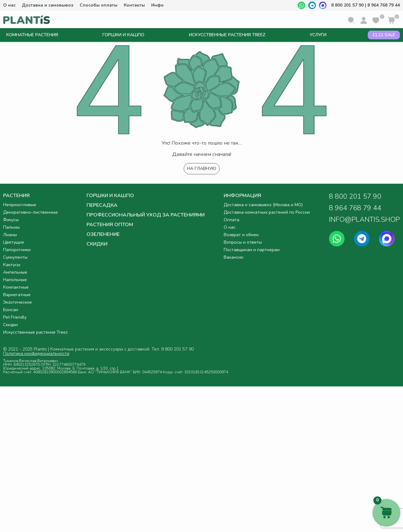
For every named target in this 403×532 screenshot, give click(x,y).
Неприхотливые (20, 205)
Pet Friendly (15, 317)
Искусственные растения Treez (227, 35)
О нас (9, 5)
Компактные (16, 287)
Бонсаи (11, 310)
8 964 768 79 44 (384, 5)
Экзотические (17, 302)
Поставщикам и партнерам (252, 250)
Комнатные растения (32, 35)
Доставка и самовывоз (48, 5)
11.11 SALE (384, 35)
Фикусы (11, 220)
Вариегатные (17, 295)
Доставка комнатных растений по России (267, 212)
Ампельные (15, 272)
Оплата (231, 220)
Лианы (10, 235)
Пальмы (11, 227)
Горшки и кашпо (123, 35)
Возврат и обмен (241, 235)
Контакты (134, 5)
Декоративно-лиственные (30, 212)
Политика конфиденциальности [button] (36, 354)
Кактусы (12, 265)
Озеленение (103, 234)
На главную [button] (202, 169)
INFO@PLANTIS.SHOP (364, 220)
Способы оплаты (99, 5)
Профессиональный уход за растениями (146, 215)
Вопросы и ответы (243, 242)
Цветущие (14, 242)
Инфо (157, 5)
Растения (16, 196)
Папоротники (17, 250)
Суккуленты (15, 257)
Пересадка (102, 205)
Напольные (15, 280)
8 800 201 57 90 (347, 5)
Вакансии (234, 257)
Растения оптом (110, 225)
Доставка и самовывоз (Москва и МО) (263, 205)
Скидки (10, 325)
